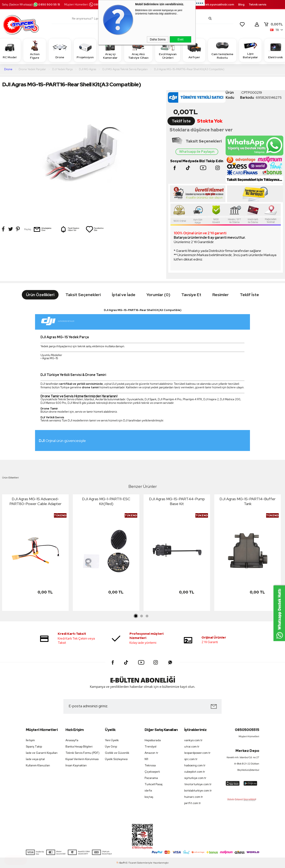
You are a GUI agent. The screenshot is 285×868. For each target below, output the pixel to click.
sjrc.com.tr (191, 759)
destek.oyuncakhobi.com (216, 5)
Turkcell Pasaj (154, 784)
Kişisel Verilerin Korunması (82, 759)
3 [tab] (147, 616)
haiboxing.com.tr (195, 765)
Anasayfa (72, 740)
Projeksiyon (85, 50)
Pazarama (151, 778)
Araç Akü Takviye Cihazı (138, 50)
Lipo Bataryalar (250, 50)
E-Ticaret (131, 863)
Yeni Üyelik (112, 740)
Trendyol (150, 747)
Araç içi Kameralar (110, 50)
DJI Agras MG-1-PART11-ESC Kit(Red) (106, 501)
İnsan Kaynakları (76, 765)
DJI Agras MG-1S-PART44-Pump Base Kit (177, 501)
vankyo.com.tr (193, 740)
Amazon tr (151, 753)
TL (273, 24)
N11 (146, 759)
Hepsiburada (153, 740)
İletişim (30, 740)
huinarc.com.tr (194, 797)
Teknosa (150, 765)
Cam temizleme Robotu (222, 50)
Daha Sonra (158, 39)
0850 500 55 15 (47, 5)
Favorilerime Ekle (95, 229)
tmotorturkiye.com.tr (198, 784)
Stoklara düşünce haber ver (201, 130)
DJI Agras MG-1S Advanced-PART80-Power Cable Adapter (35, 501)
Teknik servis (258, 5)
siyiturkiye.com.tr (195, 778)
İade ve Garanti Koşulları (42, 753)
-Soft (121, 863)
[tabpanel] (35, 554)
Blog (241, 5)
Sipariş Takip (34, 747)
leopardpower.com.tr (197, 753)
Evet (180, 39)
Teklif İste (181, 121)
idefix (148, 791)
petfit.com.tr (193, 803)
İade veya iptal (35, 759)
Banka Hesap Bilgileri (79, 747)
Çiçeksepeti (152, 772)
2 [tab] (141, 616)
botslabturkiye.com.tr (198, 791)
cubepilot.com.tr (195, 772)
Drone (60, 50)
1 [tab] (136, 616)
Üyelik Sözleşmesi (116, 759)
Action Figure (35, 50)
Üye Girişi (111, 747)
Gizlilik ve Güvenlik (117, 753)
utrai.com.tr (192, 747)
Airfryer (194, 50)
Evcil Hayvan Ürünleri (168, 50)
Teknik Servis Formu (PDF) (82, 753)
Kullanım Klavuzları (38, 765)
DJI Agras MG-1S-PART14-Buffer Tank (248, 501)
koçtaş (149, 797)
